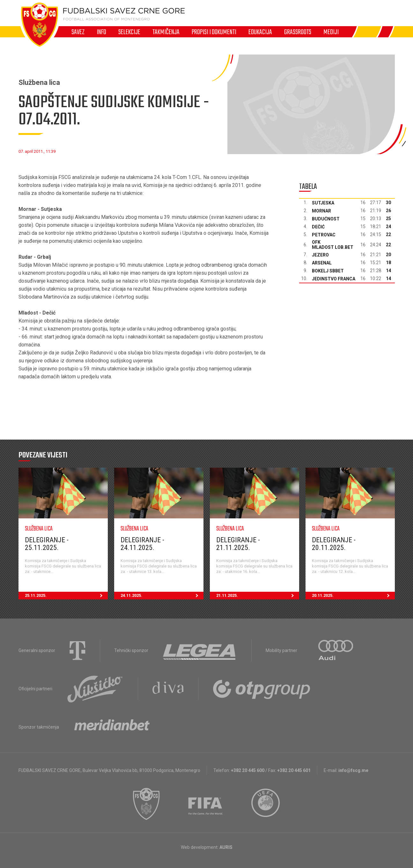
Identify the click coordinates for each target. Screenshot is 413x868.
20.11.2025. (353, 596)
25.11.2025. (66, 596)
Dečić (318, 227)
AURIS (226, 847)
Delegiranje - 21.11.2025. (238, 544)
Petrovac (324, 235)
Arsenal (322, 263)
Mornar (321, 211)
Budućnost (326, 219)
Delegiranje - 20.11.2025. (334, 544)
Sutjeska (323, 203)
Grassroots (298, 32)
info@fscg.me (353, 770)
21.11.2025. (258, 596)
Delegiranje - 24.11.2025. (142, 544)
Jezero (320, 255)
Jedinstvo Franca (334, 279)
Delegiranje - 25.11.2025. (47, 544)
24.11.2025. (162, 596)
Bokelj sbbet (328, 271)
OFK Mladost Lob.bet (333, 245)
